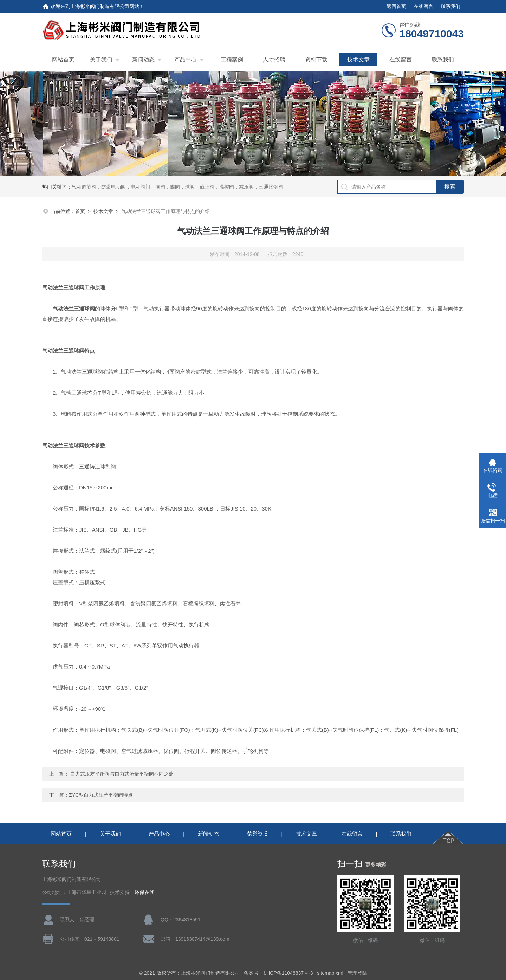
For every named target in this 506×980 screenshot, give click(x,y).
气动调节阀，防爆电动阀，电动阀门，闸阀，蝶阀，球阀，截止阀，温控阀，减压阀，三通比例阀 (177, 187)
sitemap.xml (330, 973)
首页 (80, 211)
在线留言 (423, 6)
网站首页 (63, 60)
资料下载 (316, 60)
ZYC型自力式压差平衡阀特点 (101, 795)
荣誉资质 (258, 834)
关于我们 (101, 60)
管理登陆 (357, 973)
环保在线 (144, 892)
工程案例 (232, 60)
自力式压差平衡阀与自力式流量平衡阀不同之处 (122, 774)
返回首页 (396, 6)
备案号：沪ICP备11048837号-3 (278, 973)
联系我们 (450, 6)
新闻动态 (143, 60)
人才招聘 (274, 60)
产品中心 (186, 60)
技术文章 (358, 60)
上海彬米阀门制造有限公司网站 (105, 6)
